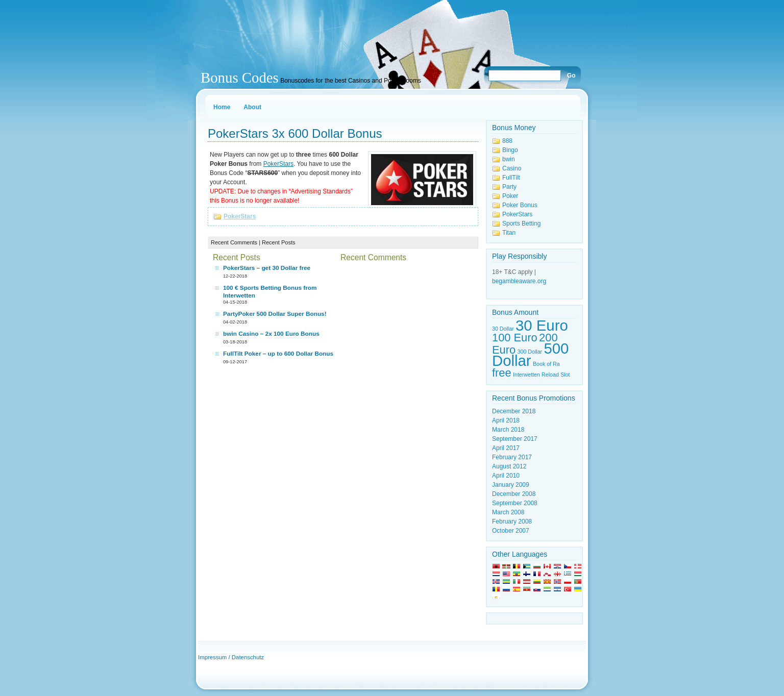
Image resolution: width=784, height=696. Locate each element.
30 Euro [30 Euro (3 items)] (542, 325)
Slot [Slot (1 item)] (565, 375)
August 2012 (509, 466)
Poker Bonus (520, 205)
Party (509, 187)
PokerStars (240, 216)
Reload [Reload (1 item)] (550, 375)
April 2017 (506, 448)
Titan (509, 233)
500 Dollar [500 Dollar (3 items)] (530, 354)
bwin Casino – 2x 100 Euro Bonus (271, 334)
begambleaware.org (519, 281)
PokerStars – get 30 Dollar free (267, 268)
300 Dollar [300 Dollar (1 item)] (530, 352)
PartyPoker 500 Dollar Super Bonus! (275, 314)
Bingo (510, 150)
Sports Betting (521, 223)
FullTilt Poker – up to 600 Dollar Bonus (278, 354)
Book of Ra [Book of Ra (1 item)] (546, 364)
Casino (512, 168)
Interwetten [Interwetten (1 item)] (526, 375)
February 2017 (512, 457)
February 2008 (512, 521)
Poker (510, 196)
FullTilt (511, 178)
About (252, 107)
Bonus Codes (240, 78)
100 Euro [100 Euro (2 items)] (515, 338)
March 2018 (508, 430)
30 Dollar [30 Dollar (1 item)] (503, 329)
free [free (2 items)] (502, 373)
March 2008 (508, 512)
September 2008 (515, 503)
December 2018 (514, 411)
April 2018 (506, 420)
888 (507, 141)
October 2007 (511, 531)
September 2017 (515, 439)
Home (222, 107)
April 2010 (506, 476)
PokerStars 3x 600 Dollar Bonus (295, 133)
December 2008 (514, 494)
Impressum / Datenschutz (231, 657)
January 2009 (511, 485)
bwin (509, 159)
